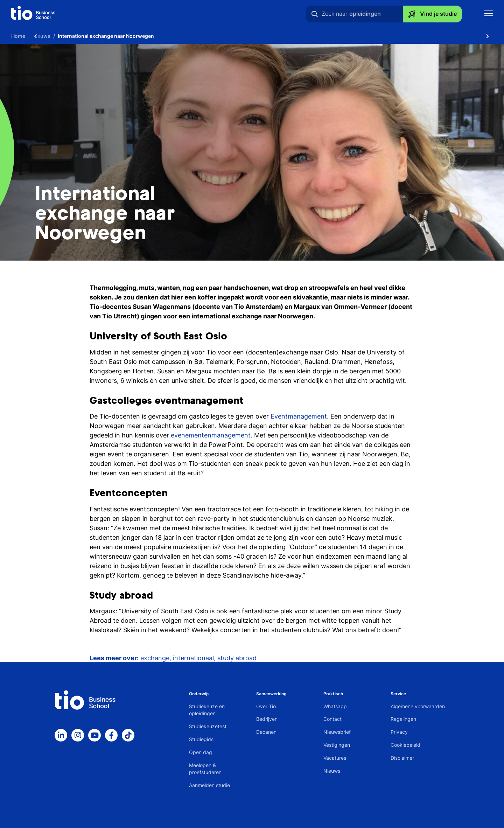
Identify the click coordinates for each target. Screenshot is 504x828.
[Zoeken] (315, 14)
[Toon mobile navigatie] (489, 14)
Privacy (399, 732)
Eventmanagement (299, 416)
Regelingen (403, 719)
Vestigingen (337, 745)
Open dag (201, 752)
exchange (155, 658)
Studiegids (201, 739)
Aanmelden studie (209, 785)
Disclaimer (402, 758)
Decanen (266, 732)
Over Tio (266, 706)
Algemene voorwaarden (418, 706)
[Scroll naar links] (35, 36)
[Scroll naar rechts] (488, 36)
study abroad (237, 658)
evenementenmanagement (211, 435)
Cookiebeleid (405, 745)
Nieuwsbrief (337, 732)
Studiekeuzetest (208, 726)
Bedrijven (267, 719)
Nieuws (332, 771)
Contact (332, 719)
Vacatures (335, 758)
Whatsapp (335, 706)
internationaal (193, 658)
